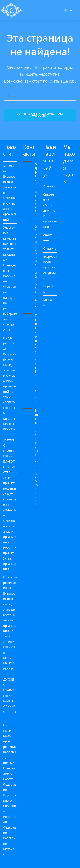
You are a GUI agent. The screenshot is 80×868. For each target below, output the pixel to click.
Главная (49, 186)
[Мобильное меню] (65, 10)
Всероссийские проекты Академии (50, 267)
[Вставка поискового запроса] (40, 96)
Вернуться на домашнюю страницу (40, 115)
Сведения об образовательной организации (50, 210)
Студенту (50, 248)
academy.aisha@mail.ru (36, 468)
